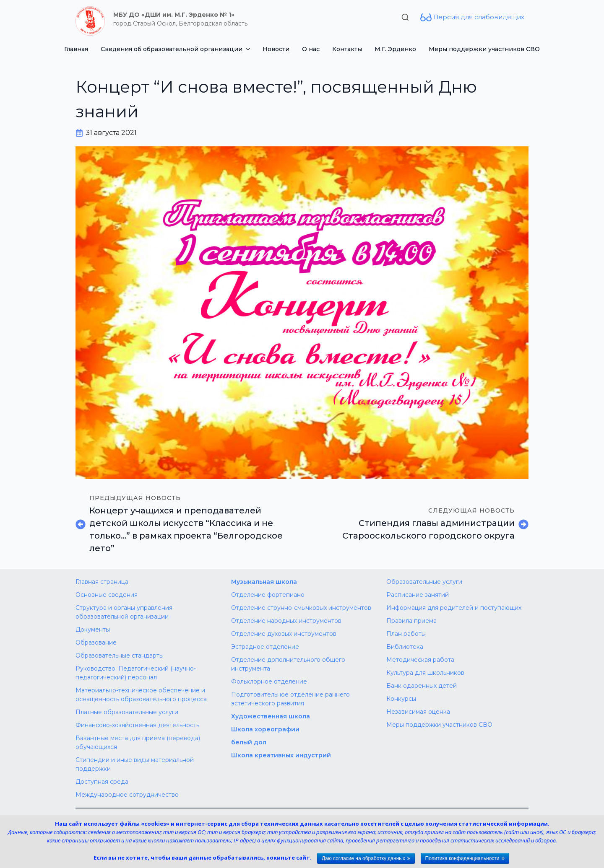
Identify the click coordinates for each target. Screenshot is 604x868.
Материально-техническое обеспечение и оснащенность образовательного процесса (141, 695)
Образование (96, 643)
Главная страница (102, 582)
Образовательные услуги (424, 582)
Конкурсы (401, 699)
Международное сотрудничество (127, 795)
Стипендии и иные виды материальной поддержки (135, 764)
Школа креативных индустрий (281, 755)
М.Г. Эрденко (395, 49)
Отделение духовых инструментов (284, 634)
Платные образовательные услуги (127, 712)
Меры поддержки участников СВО (484, 49)
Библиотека (405, 647)
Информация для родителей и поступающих (454, 608)
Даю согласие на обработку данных (363, 858)
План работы (406, 634)
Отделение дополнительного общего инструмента (288, 664)
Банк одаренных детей (422, 686)
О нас (311, 49)
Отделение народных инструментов (286, 621)
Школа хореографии (265, 729)
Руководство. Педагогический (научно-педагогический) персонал (136, 673)
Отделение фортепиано (268, 595)
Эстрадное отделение (265, 647)
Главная (76, 49)
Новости (276, 49)
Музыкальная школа (264, 582)
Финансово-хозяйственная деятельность (137, 725)
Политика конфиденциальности (462, 858)
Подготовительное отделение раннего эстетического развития (290, 699)
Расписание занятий (418, 595)
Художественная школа (271, 716)
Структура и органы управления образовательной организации (124, 612)
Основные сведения (107, 595)
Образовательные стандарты (120, 656)
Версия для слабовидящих (479, 17)
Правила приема (411, 621)
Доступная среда (102, 782)
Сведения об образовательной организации (172, 49)
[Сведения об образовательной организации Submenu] (249, 49)
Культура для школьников (425, 673)
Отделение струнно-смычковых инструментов (301, 608)
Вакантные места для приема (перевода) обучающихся (138, 742)
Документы (93, 630)
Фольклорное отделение (269, 681)
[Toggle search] (405, 17)
